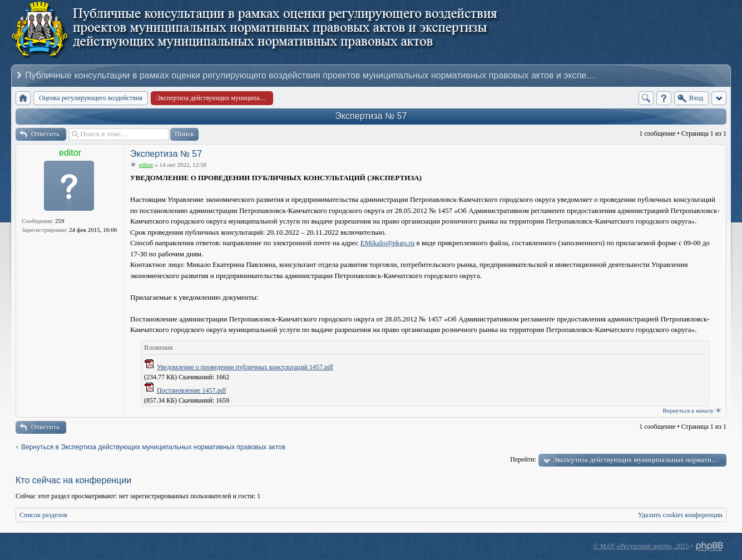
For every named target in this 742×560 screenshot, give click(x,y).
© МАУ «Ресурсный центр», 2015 (641, 546)
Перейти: (523, 459)
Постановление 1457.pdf (191, 390)
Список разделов (43, 515)
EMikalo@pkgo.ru (388, 243)
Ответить (45, 134)
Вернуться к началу (688, 410)
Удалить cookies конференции (680, 515)
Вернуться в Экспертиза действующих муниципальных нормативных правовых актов (153, 447)
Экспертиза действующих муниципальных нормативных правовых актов (640, 460)
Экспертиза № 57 (371, 116)
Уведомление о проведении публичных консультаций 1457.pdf (245, 367)
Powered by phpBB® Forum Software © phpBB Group (710, 547)
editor (70, 153)
